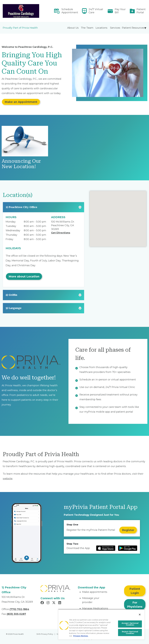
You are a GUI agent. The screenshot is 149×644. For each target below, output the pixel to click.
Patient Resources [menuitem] (133, 28)
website (8, 479)
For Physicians (135, 605)
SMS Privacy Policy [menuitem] (45, 634)
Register (128, 530)
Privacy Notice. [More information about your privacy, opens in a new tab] (81, 636)
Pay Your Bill (120, 11)
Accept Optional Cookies (130, 624)
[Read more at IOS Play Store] (106, 548)
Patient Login (135, 591)
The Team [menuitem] (87, 28)
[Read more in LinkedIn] (60, 603)
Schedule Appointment (70, 11)
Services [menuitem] (115, 28)
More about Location (24, 276)
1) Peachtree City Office (21, 207)
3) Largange (14, 308)
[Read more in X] (54, 603)
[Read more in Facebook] (43, 603)
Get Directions (61, 233)
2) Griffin (11, 295)
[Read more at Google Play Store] (128, 548)
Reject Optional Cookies (130, 632)
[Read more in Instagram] (48, 603)
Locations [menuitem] (101, 28)
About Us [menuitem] (73, 28)
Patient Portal (141, 11)
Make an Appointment (21, 102)
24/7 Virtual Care (96, 11)
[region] (101, 624)
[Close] (140, 615)
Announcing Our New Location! (21, 164)
